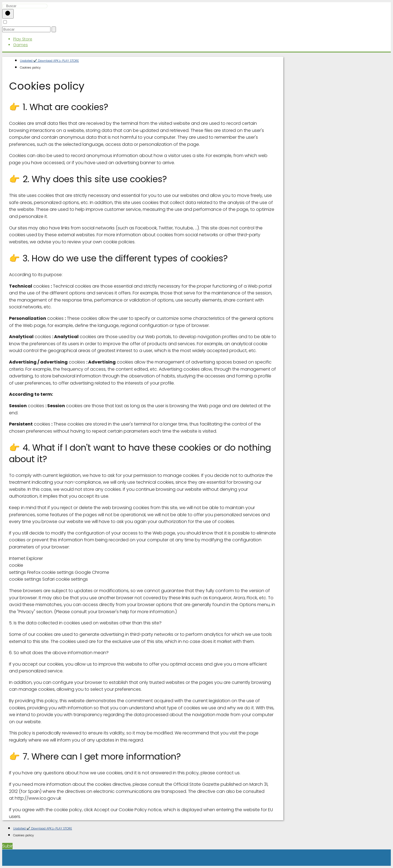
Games (20, 45)
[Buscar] (8, 14)
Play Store (23, 39)
